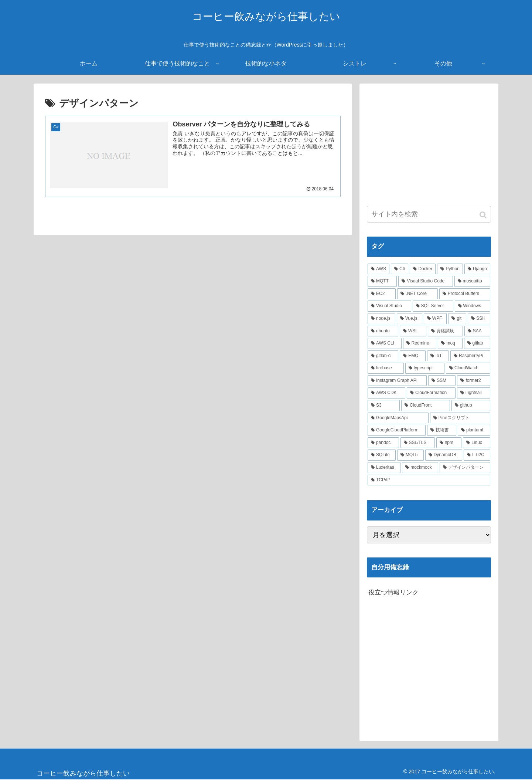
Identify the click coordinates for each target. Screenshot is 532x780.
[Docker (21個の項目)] (423, 269)
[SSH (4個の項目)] (479, 319)
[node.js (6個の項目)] (381, 319)
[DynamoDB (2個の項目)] (444, 455)
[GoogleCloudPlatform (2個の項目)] (397, 430)
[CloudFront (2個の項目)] (426, 406)
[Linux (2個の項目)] (477, 443)
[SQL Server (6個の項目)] (433, 306)
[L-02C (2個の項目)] (477, 455)
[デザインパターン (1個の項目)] (465, 468)
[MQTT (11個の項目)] (382, 281)
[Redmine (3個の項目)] (420, 343)
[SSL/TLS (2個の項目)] (418, 443)
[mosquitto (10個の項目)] (472, 281)
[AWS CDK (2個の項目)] (386, 393)
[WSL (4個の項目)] (413, 331)
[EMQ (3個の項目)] (412, 356)
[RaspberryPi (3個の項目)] (470, 356)
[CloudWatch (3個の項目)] (468, 368)
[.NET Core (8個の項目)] (417, 294)
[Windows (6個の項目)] (473, 306)
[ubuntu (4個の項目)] (383, 331)
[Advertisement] (429, 143)
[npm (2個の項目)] (449, 443)
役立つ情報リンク (393, 592)
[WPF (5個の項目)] (435, 319)
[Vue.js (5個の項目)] (410, 319)
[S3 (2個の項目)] (384, 406)
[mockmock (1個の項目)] (420, 468)
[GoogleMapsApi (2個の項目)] (398, 418)
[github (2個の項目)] (471, 406)
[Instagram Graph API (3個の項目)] (397, 381)
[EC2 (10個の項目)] (382, 294)
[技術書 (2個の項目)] (442, 430)
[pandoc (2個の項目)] (383, 443)
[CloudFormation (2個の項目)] (431, 393)
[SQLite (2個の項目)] (382, 455)
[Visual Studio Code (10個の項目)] (425, 281)
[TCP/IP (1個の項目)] (429, 480)
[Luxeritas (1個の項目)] (384, 468)
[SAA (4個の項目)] (477, 331)
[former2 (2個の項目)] (474, 381)
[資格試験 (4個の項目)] (445, 331)
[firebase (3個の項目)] (386, 368)
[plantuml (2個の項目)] (474, 430)
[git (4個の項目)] (457, 319)
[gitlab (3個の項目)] (477, 343)
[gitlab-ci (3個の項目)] (383, 356)
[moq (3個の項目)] (450, 343)
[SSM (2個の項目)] (442, 381)
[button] (484, 215)
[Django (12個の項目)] (477, 269)
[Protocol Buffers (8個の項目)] (465, 294)
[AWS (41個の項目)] (378, 269)
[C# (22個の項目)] (400, 269)
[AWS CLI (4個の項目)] (385, 343)
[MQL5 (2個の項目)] (410, 455)
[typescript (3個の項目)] (425, 368)
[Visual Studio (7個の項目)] (389, 306)
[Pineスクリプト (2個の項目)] (460, 418)
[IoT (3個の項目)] (438, 356)
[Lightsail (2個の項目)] (474, 393)
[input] (429, 214)
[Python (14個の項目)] (450, 269)
